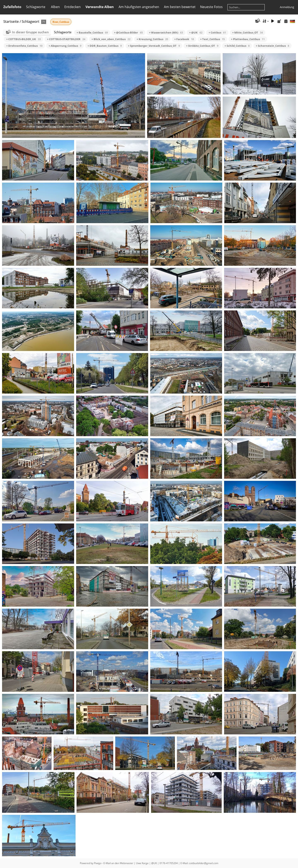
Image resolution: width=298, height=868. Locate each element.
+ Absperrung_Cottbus (65, 46)
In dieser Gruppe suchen (30, 32)
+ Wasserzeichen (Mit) (166, 32)
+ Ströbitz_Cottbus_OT (202, 46)
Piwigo (98, 863)
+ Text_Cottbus (212, 39)
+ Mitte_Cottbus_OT (248, 32)
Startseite (11, 21)
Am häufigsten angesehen (139, 7)
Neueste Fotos (211, 7)
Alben (55, 7)
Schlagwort (31, 21)
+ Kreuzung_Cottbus (152, 39)
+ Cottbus (217, 32)
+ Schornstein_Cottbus (272, 46)
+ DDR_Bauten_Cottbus (105, 46)
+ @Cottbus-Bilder (128, 32)
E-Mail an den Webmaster (118, 863)
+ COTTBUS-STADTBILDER (66, 39)
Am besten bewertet (180, 7)
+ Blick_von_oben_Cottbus (111, 39)
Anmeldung (287, 7)
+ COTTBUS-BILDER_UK (23, 39)
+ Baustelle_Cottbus (92, 32)
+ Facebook (184, 39)
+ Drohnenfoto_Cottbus (24, 46)
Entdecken (73, 7)
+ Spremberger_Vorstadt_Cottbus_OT (154, 46)
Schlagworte (36, 7)
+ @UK (196, 32)
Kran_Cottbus (61, 22)
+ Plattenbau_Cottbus (248, 39)
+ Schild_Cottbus (237, 46)
